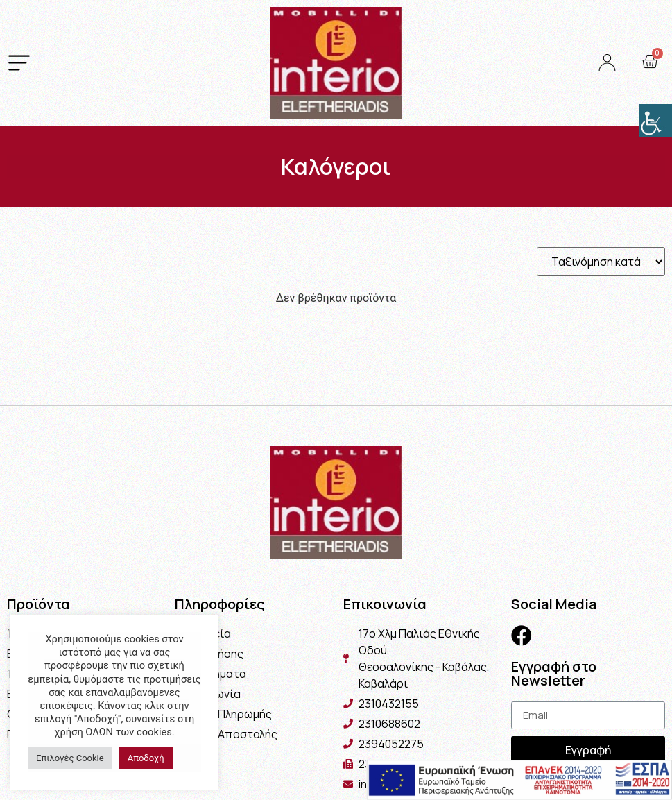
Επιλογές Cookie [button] (70, 758)
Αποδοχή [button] (146, 758)
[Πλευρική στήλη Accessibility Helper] (655, 121)
